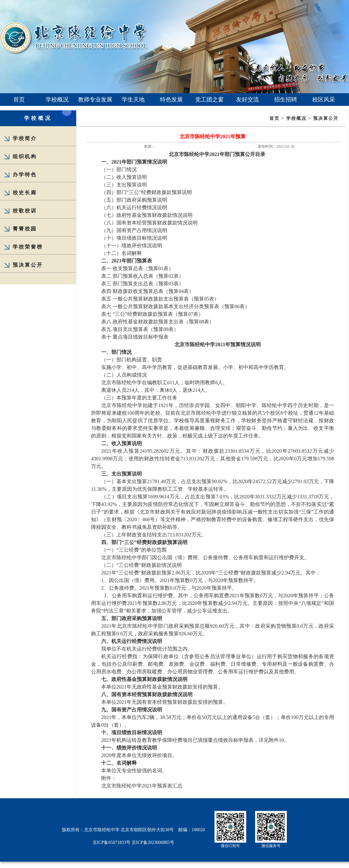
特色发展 (171, 100)
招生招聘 (286, 100)
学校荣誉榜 (28, 247)
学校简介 (25, 138)
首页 (19, 100)
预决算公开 (28, 265)
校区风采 (324, 100)
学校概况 (57, 100)
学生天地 (133, 100)
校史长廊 (25, 193)
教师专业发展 (95, 100)
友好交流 (247, 100)
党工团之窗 (209, 100)
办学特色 (25, 175)
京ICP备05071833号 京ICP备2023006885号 (133, 842)
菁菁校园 (25, 229)
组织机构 (25, 156)
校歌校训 (25, 211)
